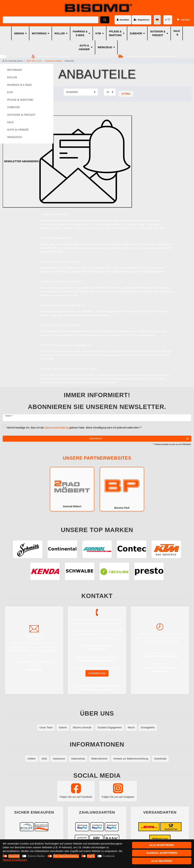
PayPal (91, 856)
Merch (131, 727)
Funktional (109, 856)
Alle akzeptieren (162, 845)
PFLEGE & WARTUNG (115, 33)
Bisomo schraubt (82, 727)
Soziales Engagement (110, 727)
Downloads (160, 759)
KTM (98, 33)
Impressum (59, 759)
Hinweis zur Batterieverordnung (131, 759)
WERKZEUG (105, 47)
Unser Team (46, 727)
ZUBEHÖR (136, 33)
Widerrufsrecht (99, 759)
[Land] (157, 20)
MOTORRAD (39, 33)
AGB (44, 759)
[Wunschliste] (168, 20)
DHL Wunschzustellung (66, 856)
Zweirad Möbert (72, 489)
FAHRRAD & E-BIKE (80, 33)
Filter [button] (126, 94)
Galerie (63, 727)
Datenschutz (78, 759)
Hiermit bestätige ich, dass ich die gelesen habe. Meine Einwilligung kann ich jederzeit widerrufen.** (74, 428)
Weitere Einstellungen (15, 860)
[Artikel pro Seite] (110, 92)
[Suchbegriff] (51, 20)
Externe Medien (36, 856)
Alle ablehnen (162, 861)
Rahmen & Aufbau (53, 61)
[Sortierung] (81, 92)
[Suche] (105, 20)
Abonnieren (139, 439)
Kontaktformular (97, 673)
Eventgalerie (148, 727)
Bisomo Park (122, 489)
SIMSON (19, 33)
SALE (177, 31)
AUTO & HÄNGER (84, 47)
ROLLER (60, 33)
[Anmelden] (123, 20)
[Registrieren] (141, 20)
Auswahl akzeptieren (162, 853)
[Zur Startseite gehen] (13, 61)
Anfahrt (31, 759)
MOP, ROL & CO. (34, 61)
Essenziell (14, 856)
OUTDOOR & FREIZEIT (158, 33)
